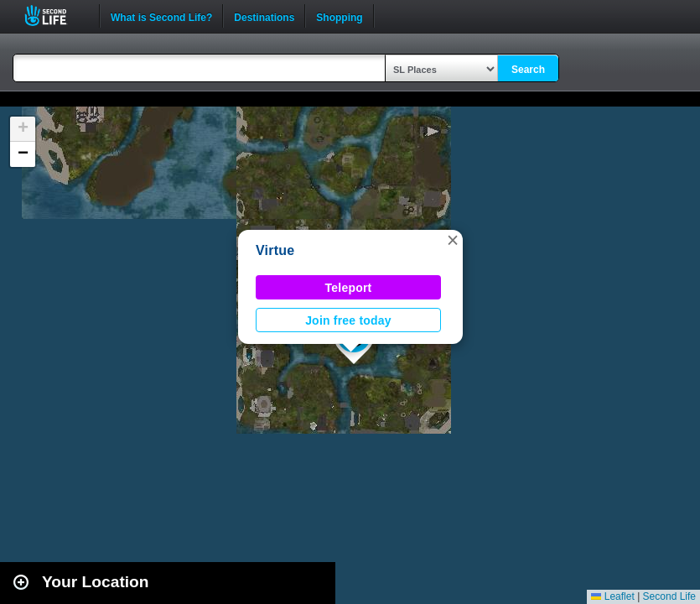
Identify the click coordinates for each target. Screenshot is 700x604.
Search (528, 70)
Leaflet (612, 596)
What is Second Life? (161, 16)
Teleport (349, 288)
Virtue (275, 250)
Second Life (55, 16)
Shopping (339, 16)
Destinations (264, 16)
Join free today (348, 320)
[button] (453, 240)
